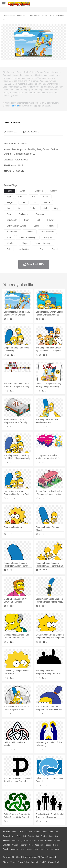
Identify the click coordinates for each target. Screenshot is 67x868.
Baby (20, 841)
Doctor (60, 841)
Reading (48, 845)
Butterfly (31, 836)
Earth (51, 832)
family (33, 841)
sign (9, 197)
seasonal (40, 214)
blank (9, 237)
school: (7, 845)
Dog (56, 836)
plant (9, 214)
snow (27, 220)
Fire (56, 832)
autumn (54, 191)
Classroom (39, 845)
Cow (51, 836)
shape (25, 243)
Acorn (14, 832)
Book (30, 845)
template (50, 226)
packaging (24, 214)
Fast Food (44, 849)
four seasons (47, 232)
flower (50, 220)
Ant (14, 836)
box (33, 197)
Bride (26, 841)
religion (10, 202)
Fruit (52, 849)
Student (15, 845)
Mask (14, 841)
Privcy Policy (23, 862)
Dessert (29, 849)
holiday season (25, 249)
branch (55, 249)
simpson (39, 191)
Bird (24, 836)
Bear (19, 836)
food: (6, 849)
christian (30, 232)
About (6, 862)
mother (40, 841)
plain (42, 249)
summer (23, 191)
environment (12, 232)
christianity (12, 220)
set (38, 220)
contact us (14, 106)
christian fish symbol (16, 226)
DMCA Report (13, 123)
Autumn (21, 832)
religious (48, 237)
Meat (57, 849)
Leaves (29, 832)
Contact (34, 862)
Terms (13, 862)
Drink (36, 849)
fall (45, 208)
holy (56, 208)
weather (10, 243)
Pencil (56, 845)
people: (7, 840)
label (36, 226)
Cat (38, 836)
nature (47, 202)
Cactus (37, 832)
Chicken (44, 836)
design (33, 208)
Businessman (50, 841)
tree (20, 208)
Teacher (24, 845)
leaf (24, 202)
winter (46, 197)
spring (21, 197)
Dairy (22, 849)
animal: (7, 836)
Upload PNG (54, 862)
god (9, 208)
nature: (6, 832)
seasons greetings (28, 237)
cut (35, 202)
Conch (44, 832)
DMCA (43, 862)
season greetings (43, 243)
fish (9, 249)
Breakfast (14, 849)
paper (9, 191)
